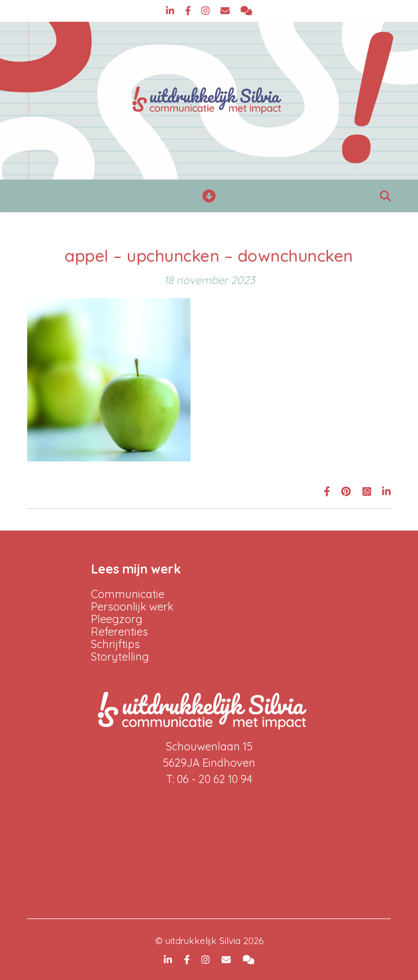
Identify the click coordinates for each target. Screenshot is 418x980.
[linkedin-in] (171, 11)
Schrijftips (115, 644)
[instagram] (207, 11)
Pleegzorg (117, 619)
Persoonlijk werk (132, 606)
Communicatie (128, 594)
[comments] (246, 11)
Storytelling (120, 657)
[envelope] (226, 11)
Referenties (119, 631)
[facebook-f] (189, 11)
